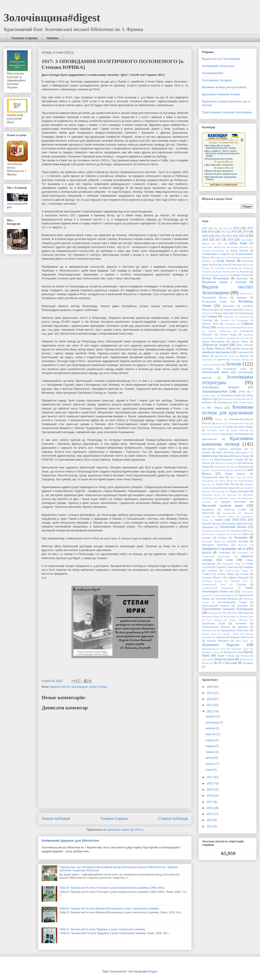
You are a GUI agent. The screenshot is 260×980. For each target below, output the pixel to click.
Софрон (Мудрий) (238, 577)
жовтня (211, 728)
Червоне (221, 637)
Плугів (234, 534)
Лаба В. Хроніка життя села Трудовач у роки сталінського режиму (102, 929)
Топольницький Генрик (232, 602)
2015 (250, 228)
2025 (218, 240)
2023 (242, 236)
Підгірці (206, 531)
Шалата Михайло (218, 641)
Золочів (233, 364)
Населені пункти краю (222, 505)
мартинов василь (211, 495)
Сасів (229, 560)
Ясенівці (248, 663)
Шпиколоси (230, 652)
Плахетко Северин (215, 534)
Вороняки (228, 306)
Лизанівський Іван (213, 477)
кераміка (207, 402)
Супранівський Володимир (218, 588)
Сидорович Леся (231, 564)
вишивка (242, 298)
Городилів (230, 324)
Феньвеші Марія (211, 616)
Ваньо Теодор (241, 275)
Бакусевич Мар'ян (212, 247)
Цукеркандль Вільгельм (235, 630)
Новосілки (208, 513)
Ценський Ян (209, 630)
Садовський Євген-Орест (216, 556)
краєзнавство (210, 439)
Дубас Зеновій (245, 345)
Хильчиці (241, 623)
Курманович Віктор (224, 467)
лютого (211, 764)
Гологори (207, 320)
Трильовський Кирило (216, 606)
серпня (210, 740)
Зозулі (217, 365)
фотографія (230, 616)
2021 (218, 236)
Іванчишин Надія (231, 395)
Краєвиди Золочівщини (236, 434)
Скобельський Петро (236, 571)
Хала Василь (214, 620)
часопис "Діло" (231, 634)
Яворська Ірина (225, 659)
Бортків (245, 272)
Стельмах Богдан (212, 581)
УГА (225, 613)
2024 (205, 240)
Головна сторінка (24, 38)
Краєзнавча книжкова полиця (221, 94)
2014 (236, 228)
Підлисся (236, 531)
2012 (216, 228)
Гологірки (244, 317)
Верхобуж (242, 278)
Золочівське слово (235, 369)
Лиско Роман (226, 481)
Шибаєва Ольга (210, 652)
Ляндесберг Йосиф (227, 484)
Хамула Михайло (238, 620)
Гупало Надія (228, 335)
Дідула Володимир (213, 341)
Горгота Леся (210, 324)
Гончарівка (242, 320)
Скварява (248, 567)
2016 (211, 232)
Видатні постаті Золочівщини (69, 687)
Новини (53, 38)
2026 (230, 240)
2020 (205, 236)
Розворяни (243, 553)
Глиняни (212, 316)
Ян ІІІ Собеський (225, 663)
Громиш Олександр (219, 331)
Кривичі (245, 452)
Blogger (153, 971)
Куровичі (244, 467)
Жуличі (244, 356)
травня (210, 752)
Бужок (205, 275)
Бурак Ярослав (221, 275)
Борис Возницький (225, 272)
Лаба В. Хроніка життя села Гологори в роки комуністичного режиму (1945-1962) (112, 888)
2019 (245, 232)
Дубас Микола (215, 348)
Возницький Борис (214, 302)
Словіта (206, 574)
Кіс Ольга (215, 408)
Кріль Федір (242, 456)
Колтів (205, 427)
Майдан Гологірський (213, 491)
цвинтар (243, 627)
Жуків (206, 356)
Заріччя (221, 359)
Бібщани (206, 261)
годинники (229, 317)
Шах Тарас (242, 641)
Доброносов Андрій (215, 345)
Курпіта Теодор (210, 470)
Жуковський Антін (225, 356)
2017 (223, 232)
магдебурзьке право (224, 488)
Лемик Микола (235, 474)
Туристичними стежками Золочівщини (227, 112)
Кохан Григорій (240, 430)
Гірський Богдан (244, 313)
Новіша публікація (56, 819)
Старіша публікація (173, 819)
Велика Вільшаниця (215, 278)
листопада (213, 722)
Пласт (250, 531)
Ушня (246, 613)
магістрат (245, 488)
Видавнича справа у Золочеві (224, 282)
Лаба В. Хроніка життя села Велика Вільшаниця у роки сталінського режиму (109, 908)
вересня (211, 734)
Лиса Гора (236, 477)
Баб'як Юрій (238, 243)
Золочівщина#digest (52, 18)
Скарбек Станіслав (227, 567)
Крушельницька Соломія (228, 459)
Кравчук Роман (210, 434)
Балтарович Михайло (238, 247)
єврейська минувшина (216, 352)
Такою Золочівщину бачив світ (227, 590)
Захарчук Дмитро (240, 359)
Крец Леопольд (226, 452)
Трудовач (242, 606)
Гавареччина (231, 310)
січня (209, 770)
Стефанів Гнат (239, 581)
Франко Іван (247, 616)
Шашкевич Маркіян (221, 645)
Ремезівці (224, 553)
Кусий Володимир (232, 470)
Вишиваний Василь (214, 298)
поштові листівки (238, 541)
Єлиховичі (243, 352)
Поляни (223, 538)
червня (210, 746)
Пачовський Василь (233, 527)
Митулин (232, 495)
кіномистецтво (246, 402)
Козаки (220, 423)
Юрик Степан (98, 687)
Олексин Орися (226, 516)
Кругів (205, 459)
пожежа (206, 538)
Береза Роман (243, 257)
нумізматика (229, 513)
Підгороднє (221, 531)
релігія (206, 552)
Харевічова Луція (214, 623)
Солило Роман (226, 574)
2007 (205, 228)
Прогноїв (242, 545)
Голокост (225, 320)
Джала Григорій (227, 338)
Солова (244, 574)
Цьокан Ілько (209, 634)
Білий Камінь (226, 261)
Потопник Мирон (211, 541)
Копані (217, 427)
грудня (210, 716)
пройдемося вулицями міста (224, 549)
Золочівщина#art (213, 73)
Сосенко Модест (212, 577)
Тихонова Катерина (227, 599)
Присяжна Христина (215, 545)
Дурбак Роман (241, 349)
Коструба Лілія (216, 430)
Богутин (237, 265)
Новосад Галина (235, 509)
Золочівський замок (215, 372)
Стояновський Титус (214, 584)
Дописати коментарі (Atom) (126, 830)
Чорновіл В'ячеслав (242, 637)
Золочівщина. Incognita (217, 80)
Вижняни (245, 293)
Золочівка (208, 369)
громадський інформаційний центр (235, 327)
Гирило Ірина (221, 313)
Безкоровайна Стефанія (216, 254)
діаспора (245, 338)
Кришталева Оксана (215, 456)
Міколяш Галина (228, 498)
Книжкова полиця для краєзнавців (224, 87)
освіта (219, 520)
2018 (234, 232)
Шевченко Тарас (240, 649)
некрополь (208, 509)
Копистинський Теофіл (239, 427)
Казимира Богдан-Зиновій (236, 399)
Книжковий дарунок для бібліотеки (70, 840)
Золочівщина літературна (218, 66)
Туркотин (213, 613)
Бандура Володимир (213, 251)
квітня (210, 758)
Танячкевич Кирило (224, 595)
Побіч (245, 534)
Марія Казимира (239, 491)
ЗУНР (241, 392)
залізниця (207, 359)
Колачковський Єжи (239, 423)
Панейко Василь (211, 524)
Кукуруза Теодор (224, 463)
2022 (229, 236)
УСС (235, 613)
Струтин (241, 584)
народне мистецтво (234, 502)
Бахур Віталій (239, 251)
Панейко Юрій (234, 524)
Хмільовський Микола (216, 627)
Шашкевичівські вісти (214, 649)
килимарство (225, 402)
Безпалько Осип (223, 257)
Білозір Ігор (220, 265)
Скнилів (212, 571)
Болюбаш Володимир (226, 268)
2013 (226, 228)
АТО (220, 243)
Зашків (206, 365)
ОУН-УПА (239, 520)
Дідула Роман (240, 341)
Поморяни (241, 538)
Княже (219, 419)
